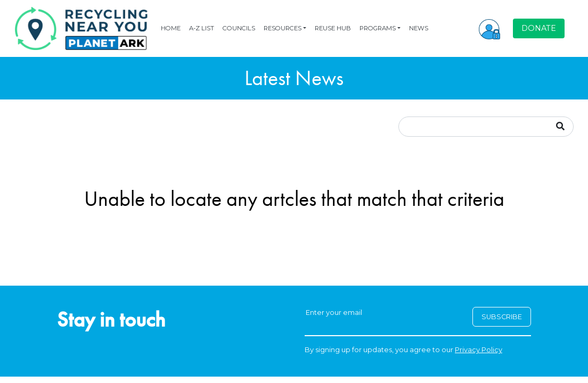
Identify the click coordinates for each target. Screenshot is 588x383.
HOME (171, 28)
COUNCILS (239, 28)
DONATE (539, 28)
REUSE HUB (333, 28)
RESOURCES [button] (283, 28)
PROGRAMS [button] (378, 28)
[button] (489, 28)
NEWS (419, 28)
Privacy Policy (479, 350)
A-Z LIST (202, 28)
